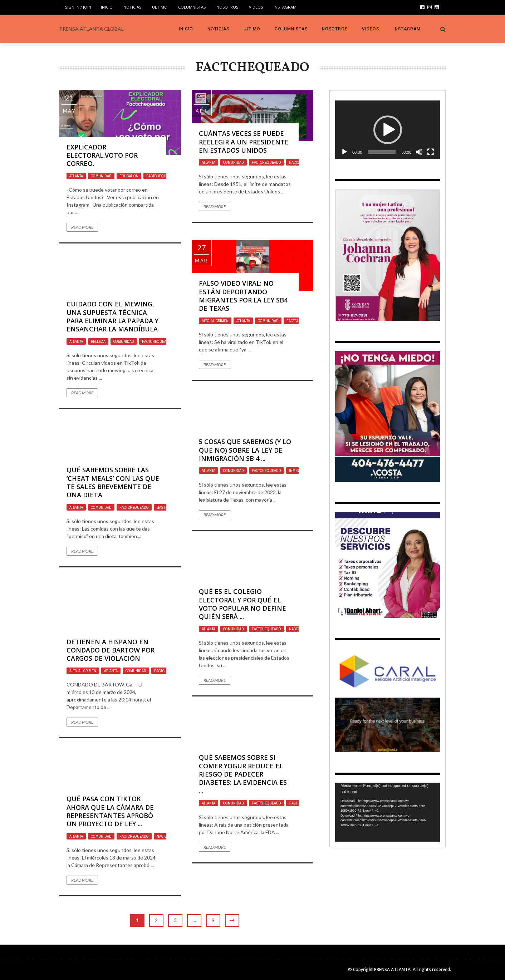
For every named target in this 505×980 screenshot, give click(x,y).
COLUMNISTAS (192, 7)
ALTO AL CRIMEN (215, 321)
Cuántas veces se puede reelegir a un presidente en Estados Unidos (244, 142)
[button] (388, 130)
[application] (388, 130)
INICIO (107, 7)
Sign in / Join (78, 7)
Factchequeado (161, 176)
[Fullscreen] (431, 152)
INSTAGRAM (285, 7)
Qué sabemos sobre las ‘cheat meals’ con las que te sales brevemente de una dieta (113, 482)
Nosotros (227, 7)
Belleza (98, 341)
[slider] (382, 152)
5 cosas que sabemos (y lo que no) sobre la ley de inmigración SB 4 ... (245, 450)
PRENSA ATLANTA (392, 969)
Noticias (132, 7)
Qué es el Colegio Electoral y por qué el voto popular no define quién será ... (242, 604)
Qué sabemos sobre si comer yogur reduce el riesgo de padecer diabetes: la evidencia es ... (243, 774)
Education (129, 176)
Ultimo (160, 7)
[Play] (344, 152)
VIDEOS (256, 7)
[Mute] (419, 152)
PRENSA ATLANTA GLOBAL (92, 29)
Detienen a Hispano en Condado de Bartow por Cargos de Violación (111, 650)
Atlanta (76, 176)
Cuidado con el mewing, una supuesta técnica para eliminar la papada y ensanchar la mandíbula (112, 316)
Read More (82, 227)
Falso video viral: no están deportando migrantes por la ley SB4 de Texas (243, 296)
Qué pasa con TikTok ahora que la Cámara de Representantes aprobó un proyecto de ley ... (110, 811)
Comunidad (101, 176)
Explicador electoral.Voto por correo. (102, 155)
